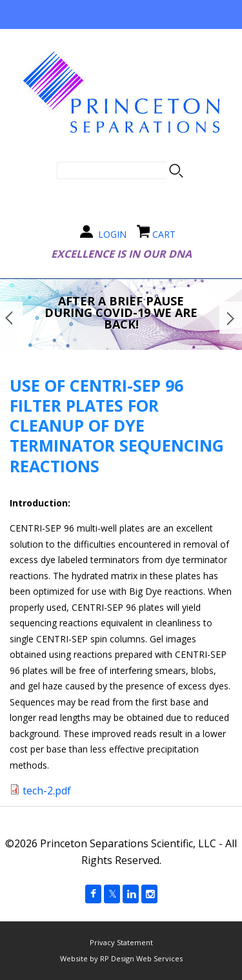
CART (164, 234)
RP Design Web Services (141, 958)
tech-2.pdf (47, 791)
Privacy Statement (121, 942)
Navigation (121, 14)
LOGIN (112, 234)
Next (231, 318)
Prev (11, 318)
